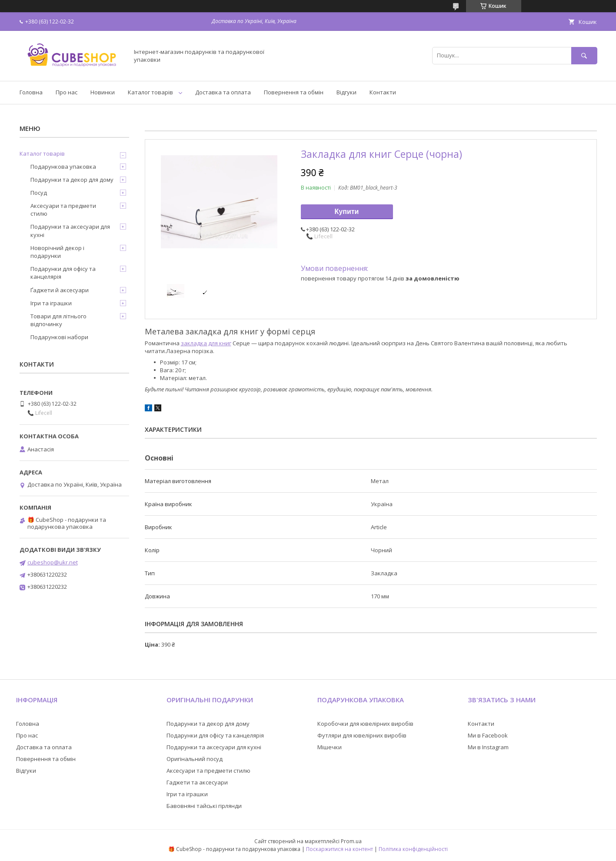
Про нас (67, 92)
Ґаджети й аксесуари (60, 290)
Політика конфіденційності (413, 849)
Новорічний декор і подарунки (57, 252)
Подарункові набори (59, 337)
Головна (31, 92)
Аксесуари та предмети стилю (63, 210)
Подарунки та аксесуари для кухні (70, 230)
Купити (347, 212)
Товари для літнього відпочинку (58, 320)
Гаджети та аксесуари (197, 782)
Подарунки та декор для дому (72, 180)
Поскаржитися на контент (340, 849)
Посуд (39, 193)
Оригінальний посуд (195, 759)
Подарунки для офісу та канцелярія (63, 273)
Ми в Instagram (488, 747)
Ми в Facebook (488, 735)
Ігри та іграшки (51, 303)
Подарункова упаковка (63, 167)
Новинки (103, 92)
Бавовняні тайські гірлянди (204, 806)
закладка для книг (206, 343)
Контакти (383, 92)
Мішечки (330, 747)
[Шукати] (584, 55)
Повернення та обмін (294, 92)
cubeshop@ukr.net (53, 562)
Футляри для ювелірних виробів (362, 735)
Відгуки (346, 92)
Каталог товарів (150, 92)
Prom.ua (351, 841)
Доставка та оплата (223, 92)
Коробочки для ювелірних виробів (365, 724)
